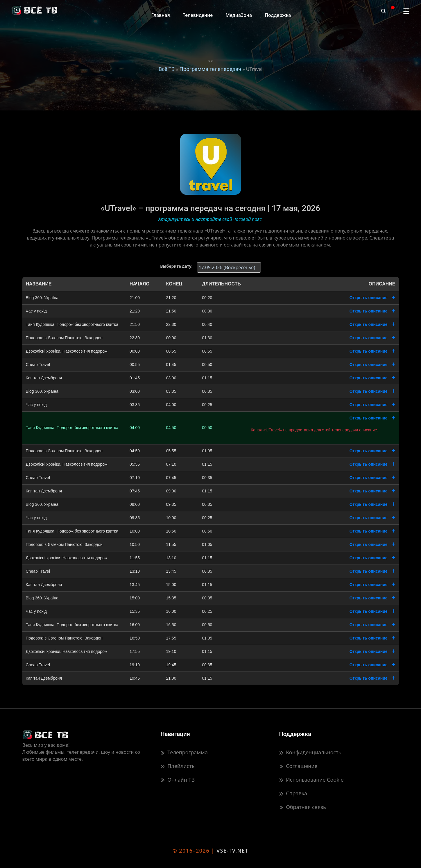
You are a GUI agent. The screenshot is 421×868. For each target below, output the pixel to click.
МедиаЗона (239, 15)
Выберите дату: (176, 266)
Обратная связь (303, 807)
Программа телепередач (210, 69)
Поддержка (278, 15)
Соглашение (298, 766)
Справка (293, 793)
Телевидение (198, 15)
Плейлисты (178, 766)
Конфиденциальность (310, 752)
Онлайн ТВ (178, 780)
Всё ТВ (167, 69)
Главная (161, 15)
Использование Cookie (311, 780)
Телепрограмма (184, 752)
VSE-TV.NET (232, 851)
